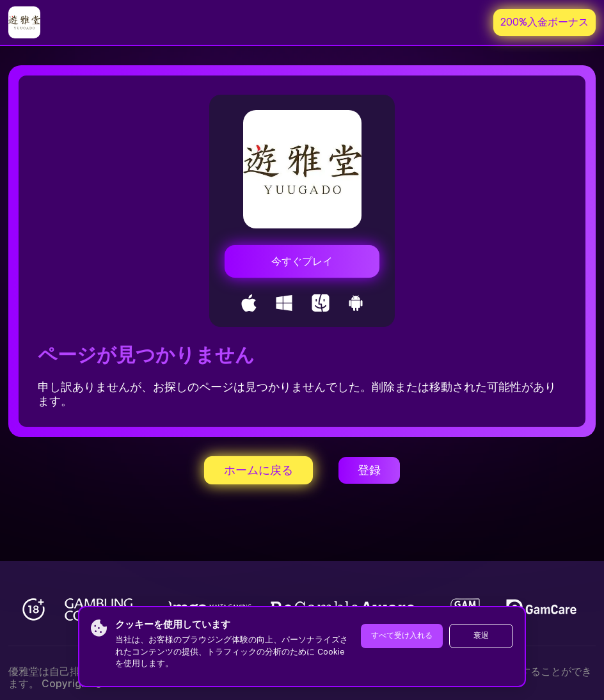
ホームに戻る (258, 470)
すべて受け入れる (402, 635)
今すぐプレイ (302, 261)
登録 (369, 470)
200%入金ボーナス (544, 22)
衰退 (481, 635)
